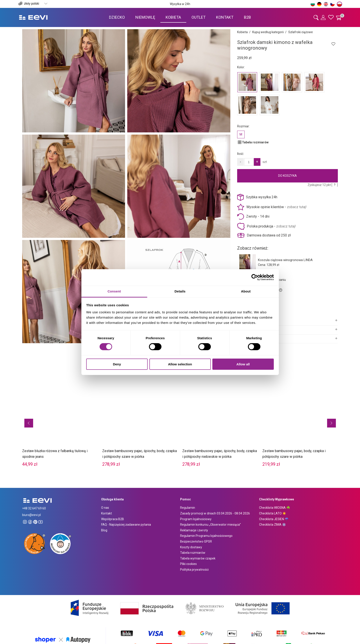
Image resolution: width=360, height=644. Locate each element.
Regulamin (188, 508)
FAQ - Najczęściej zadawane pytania (126, 525)
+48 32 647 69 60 (34, 508)
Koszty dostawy (191, 547)
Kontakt (107, 513)
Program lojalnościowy (196, 519)
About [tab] (246, 291)
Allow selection (180, 364)
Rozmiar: (243, 126)
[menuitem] (117, 17)
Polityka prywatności (194, 570)
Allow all (243, 364)
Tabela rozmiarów (193, 553)
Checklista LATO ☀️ (273, 513)
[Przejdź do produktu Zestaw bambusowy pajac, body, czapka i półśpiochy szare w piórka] (300, 416)
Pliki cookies (188, 564)
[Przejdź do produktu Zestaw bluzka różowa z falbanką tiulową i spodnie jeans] (60, 416)
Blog (104, 530)
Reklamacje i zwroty (194, 530)
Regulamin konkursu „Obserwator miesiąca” (210, 525)
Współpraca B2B (113, 519)
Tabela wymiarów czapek (198, 558)
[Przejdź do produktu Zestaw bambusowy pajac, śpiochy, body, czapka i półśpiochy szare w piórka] (140, 416)
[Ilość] (249, 162)
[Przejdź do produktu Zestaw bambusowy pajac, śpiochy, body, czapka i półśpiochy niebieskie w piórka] (220, 416)
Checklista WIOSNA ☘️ (275, 508)
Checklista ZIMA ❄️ (272, 525)
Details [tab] (180, 291)
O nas (105, 508)
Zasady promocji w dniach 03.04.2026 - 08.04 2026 (215, 513)
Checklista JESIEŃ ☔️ (274, 519)
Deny (117, 364)
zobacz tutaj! (297, 207)
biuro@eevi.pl (31, 515)
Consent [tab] (114, 291)
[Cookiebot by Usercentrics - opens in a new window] (255, 277)
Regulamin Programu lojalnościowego (206, 536)
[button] (29, 423)
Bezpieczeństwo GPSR (196, 541)
